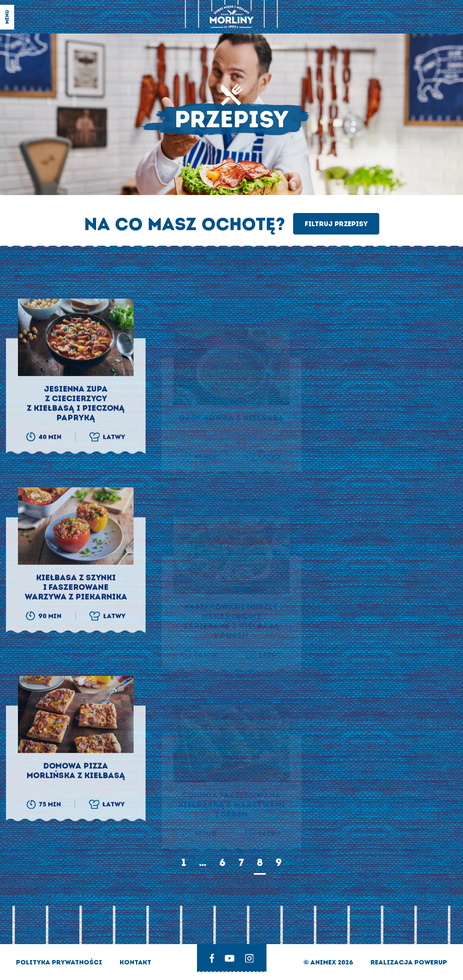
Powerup (431, 962)
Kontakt (135, 962)
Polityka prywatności (60, 962)
